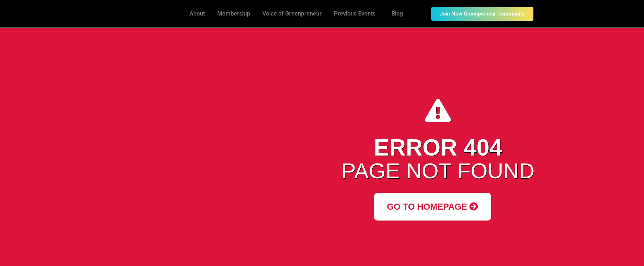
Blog (397, 14)
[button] (357, 14)
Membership (234, 14)
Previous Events (355, 14)
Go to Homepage (433, 207)
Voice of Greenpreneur (292, 14)
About (197, 14)
